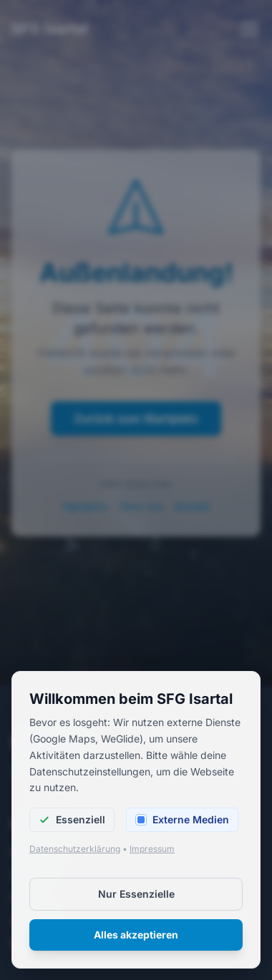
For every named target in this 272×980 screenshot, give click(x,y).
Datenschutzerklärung (75, 849)
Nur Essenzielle (136, 894)
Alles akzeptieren (136, 935)
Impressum (152, 849)
